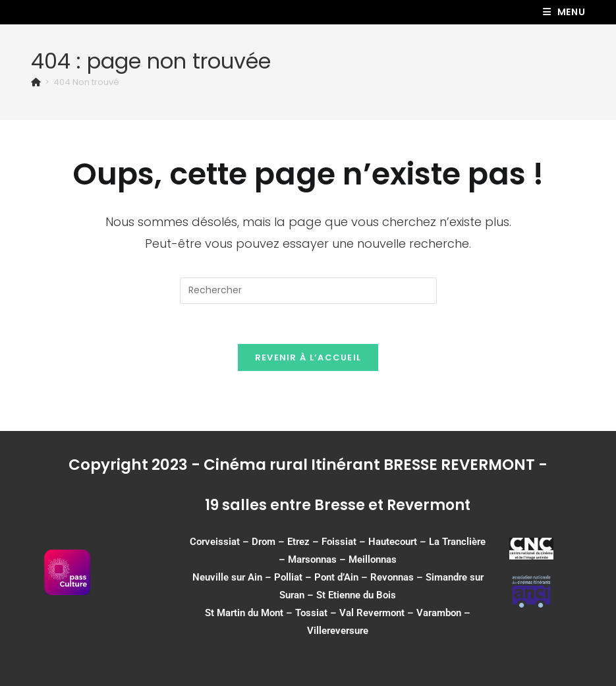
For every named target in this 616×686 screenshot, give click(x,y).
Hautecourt (393, 542)
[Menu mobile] (564, 12)
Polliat (288, 577)
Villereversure (338, 631)
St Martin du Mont (244, 613)
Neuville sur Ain (227, 577)
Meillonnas (373, 559)
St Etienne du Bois (356, 595)
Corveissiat (215, 542)
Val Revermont (372, 613)
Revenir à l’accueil (308, 357)
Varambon (439, 613)
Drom (264, 542)
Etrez (298, 542)
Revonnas (392, 577)
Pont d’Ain (336, 577)
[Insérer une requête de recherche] (308, 291)
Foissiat (339, 542)
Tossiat (311, 613)
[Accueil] (36, 82)
